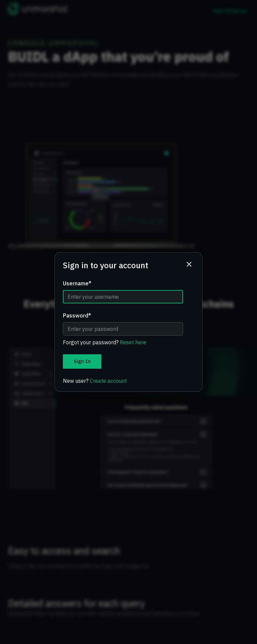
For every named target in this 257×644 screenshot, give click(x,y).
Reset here (133, 342)
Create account (108, 381)
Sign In (82, 361)
